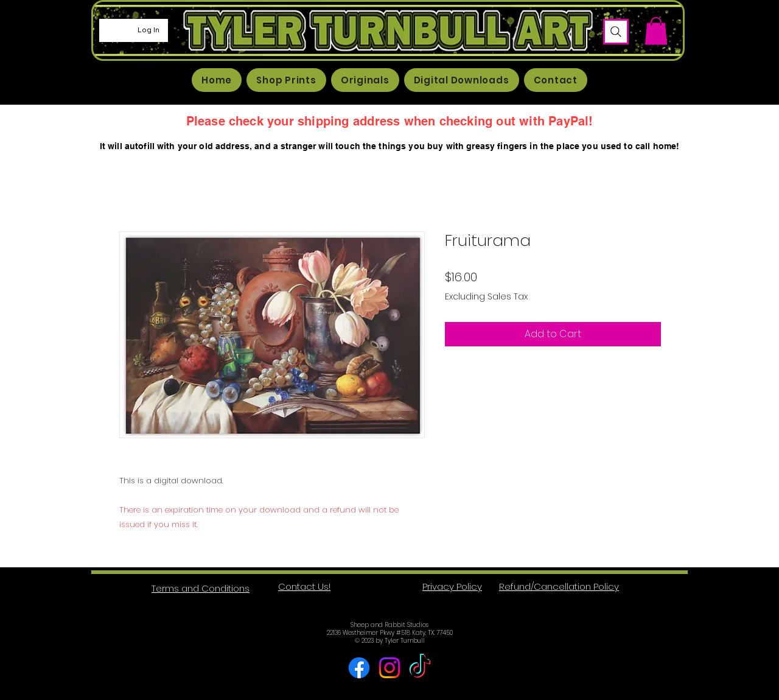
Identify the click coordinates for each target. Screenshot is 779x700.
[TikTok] (420, 668)
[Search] (616, 32)
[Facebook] (359, 668)
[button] (656, 31)
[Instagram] (389, 668)
